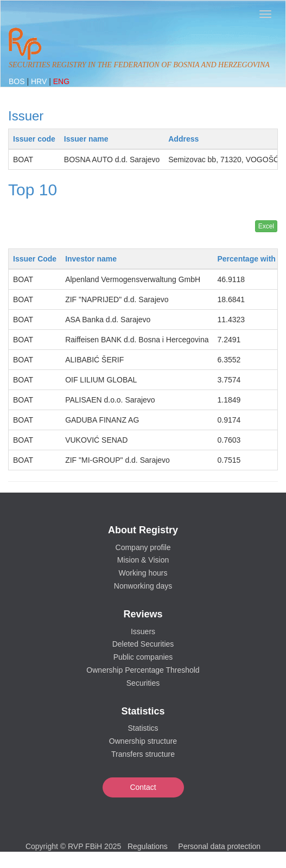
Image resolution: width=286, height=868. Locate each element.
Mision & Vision (143, 560)
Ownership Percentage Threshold (143, 670)
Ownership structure (143, 741)
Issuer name (86, 139)
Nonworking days (143, 586)
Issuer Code (35, 259)
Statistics (143, 728)
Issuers (143, 631)
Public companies (143, 657)
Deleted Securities (143, 644)
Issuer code (34, 139)
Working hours (143, 573)
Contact (143, 787)
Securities (143, 683)
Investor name (91, 259)
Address (183, 139)
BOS (18, 81)
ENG (61, 81)
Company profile (143, 547)
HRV (40, 81)
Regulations (148, 846)
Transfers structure (143, 754)
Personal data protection (219, 846)
